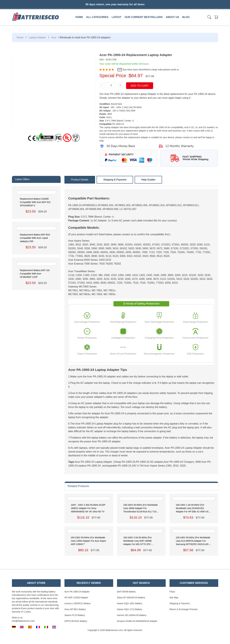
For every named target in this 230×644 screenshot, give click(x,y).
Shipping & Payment (115, 180)
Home (79, 17)
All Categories (97, 17)
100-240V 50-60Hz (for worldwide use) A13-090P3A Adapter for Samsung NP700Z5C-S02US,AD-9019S (193, 541)
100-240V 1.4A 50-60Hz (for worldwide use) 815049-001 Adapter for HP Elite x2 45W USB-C (193, 508)
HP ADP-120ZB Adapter (76, 598)
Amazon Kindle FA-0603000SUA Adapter (137, 621)
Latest (116, 17)
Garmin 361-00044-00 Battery (132, 615)
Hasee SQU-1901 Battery (130, 603)
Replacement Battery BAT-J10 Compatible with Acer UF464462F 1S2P (35, 274)
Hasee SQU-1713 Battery (130, 609)
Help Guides (148, 180)
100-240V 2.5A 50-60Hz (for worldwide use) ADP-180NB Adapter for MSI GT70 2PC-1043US (138, 541)
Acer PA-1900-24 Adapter (77, 592)
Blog (186, 17)
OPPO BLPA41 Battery (76, 621)
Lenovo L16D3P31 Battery (78, 603)
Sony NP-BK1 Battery (75, 609)
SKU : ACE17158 (108, 60)
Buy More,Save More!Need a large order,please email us (148, 70)
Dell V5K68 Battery (126, 592)
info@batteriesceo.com (23, 621)
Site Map (174, 598)
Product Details (80, 180)
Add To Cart (140, 86)
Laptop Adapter (37, 37)
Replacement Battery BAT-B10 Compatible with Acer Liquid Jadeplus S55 (35, 238)
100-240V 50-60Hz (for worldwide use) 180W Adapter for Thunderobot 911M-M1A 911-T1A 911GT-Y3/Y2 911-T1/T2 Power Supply (141, 508)
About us (173, 17)
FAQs (172, 592)
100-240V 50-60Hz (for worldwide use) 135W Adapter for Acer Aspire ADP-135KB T (88, 541)
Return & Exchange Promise (184, 609)
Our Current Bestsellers (143, 17)
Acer (54, 37)
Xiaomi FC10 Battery (75, 615)
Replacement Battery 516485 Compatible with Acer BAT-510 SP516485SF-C (35, 202)
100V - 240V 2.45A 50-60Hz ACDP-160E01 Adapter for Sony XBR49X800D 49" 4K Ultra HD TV (88, 508)
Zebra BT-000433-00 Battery (131, 598)
